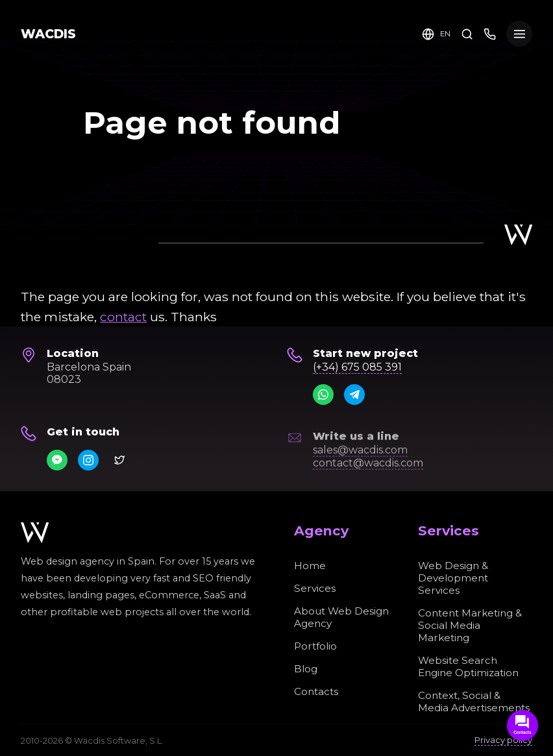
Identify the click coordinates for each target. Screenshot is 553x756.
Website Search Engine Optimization (468, 666)
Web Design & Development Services (453, 578)
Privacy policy (503, 740)
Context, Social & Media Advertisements (474, 701)
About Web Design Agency (341, 617)
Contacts (316, 691)
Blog (306, 669)
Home (310, 566)
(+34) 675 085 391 (357, 367)
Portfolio (315, 646)
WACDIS (48, 34)
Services (315, 588)
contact (123, 317)
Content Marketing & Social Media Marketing (470, 625)
